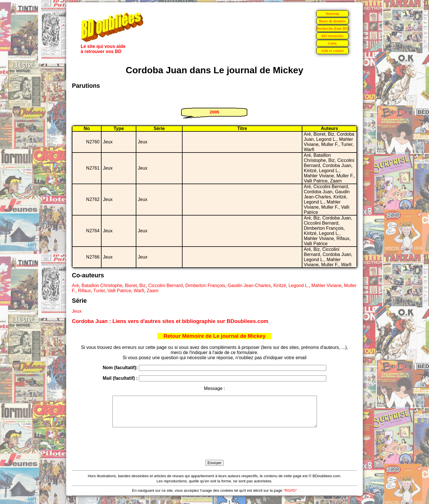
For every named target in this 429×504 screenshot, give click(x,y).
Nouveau (332, 14)
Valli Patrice (119, 291)
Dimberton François (205, 285)
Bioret (131, 285)
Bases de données (332, 21)
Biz (143, 285)
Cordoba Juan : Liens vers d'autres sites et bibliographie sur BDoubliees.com (170, 321)
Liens (333, 43)
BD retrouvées (332, 36)
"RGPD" (290, 496)
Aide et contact (332, 51)
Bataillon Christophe (102, 285)
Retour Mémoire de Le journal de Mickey (214, 336)
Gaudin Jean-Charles (249, 285)
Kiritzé (280, 285)
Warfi (139, 291)
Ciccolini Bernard (166, 285)
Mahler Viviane (327, 285)
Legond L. (299, 285)
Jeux (77, 311)
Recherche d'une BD (333, 28)
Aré (75, 285)
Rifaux (84, 291)
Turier (99, 291)
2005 (214, 112)
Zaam (152, 291)
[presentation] (214, 450)
